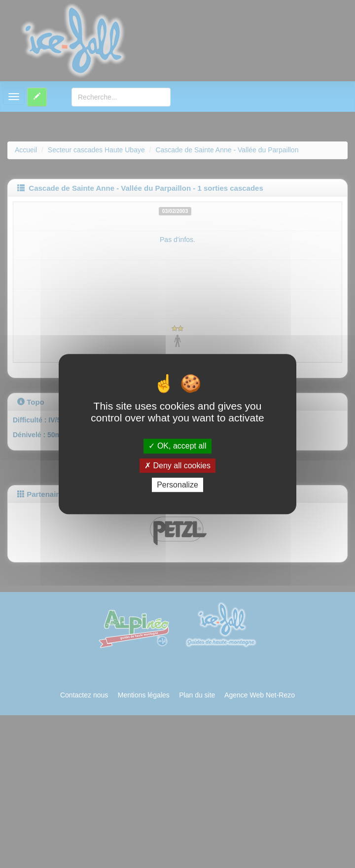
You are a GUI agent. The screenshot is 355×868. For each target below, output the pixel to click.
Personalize (177, 485)
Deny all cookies (177, 466)
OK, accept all (177, 446)
